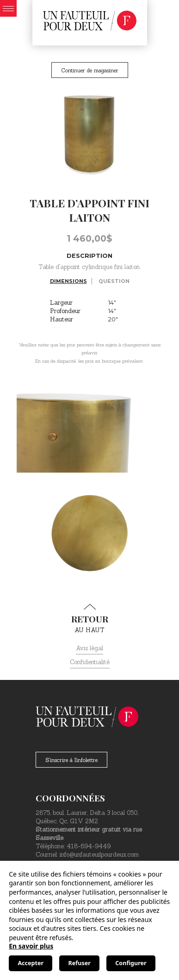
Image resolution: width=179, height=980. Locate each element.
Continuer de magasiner (90, 70)
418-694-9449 (89, 846)
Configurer (131, 963)
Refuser (80, 963)
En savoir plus (31, 946)
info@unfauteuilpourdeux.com (99, 855)
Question (114, 281)
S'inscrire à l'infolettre (71, 760)
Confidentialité (90, 662)
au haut (89, 619)
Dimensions (68, 281)
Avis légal (89, 648)
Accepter (31, 963)
